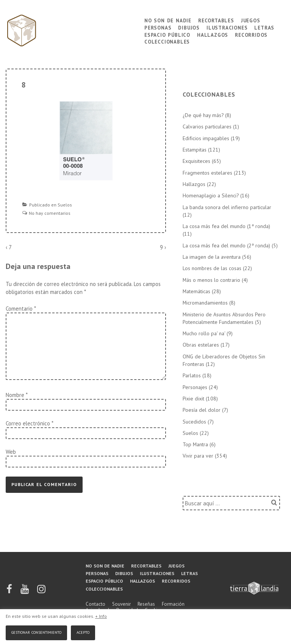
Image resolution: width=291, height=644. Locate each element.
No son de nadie (168, 20)
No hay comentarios (50, 213)
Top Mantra (195, 444)
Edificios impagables (206, 138)
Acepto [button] (83, 632)
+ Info (101, 616)
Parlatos (192, 375)
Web (11, 452)
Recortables (216, 20)
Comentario (21, 309)
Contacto (95, 604)
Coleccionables (167, 41)
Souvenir (121, 604)
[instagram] (41, 592)
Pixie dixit (193, 399)
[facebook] (10, 592)
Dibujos (189, 27)
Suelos (65, 205)
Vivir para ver (198, 456)
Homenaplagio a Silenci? (211, 195)
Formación (173, 604)
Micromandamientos (205, 303)
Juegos (251, 20)
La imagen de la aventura (212, 257)
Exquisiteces (196, 161)
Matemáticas (196, 291)
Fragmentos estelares (207, 173)
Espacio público (167, 34)
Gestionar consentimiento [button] (36, 632)
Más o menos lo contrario (211, 280)
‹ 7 (9, 247)
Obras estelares (201, 345)
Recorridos (251, 34)
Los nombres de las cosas (212, 268)
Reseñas (146, 604)
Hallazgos (213, 34)
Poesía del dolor (202, 410)
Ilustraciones (227, 27)
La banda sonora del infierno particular (227, 207)
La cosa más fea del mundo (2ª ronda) (226, 245)
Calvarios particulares (207, 127)
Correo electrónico (28, 423)
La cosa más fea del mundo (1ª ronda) (226, 226)
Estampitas (195, 150)
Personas (158, 27)
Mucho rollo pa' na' (204, 333)
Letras (264, 27)
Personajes (195, 387)
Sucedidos (194, 422)
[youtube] (25, 592)
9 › (163, 247)
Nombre (15, 395)
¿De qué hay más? (203, 115)
